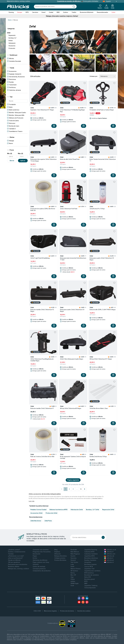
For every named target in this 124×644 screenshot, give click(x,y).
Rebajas (20, 12)
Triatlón (74, 12)
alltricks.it (109, 558)
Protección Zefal (51, 513)
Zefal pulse (48, 521)
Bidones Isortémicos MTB (59, 510)
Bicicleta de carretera (92, 575)
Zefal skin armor (36, 521)
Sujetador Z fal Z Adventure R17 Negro (42, 110)
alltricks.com (110, 554)
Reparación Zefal (108, 510)
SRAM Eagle (75, 583)
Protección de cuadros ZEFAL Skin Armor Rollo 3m (43, 210)
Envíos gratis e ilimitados (78, 1)
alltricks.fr (109, 552)
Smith (72, 566)
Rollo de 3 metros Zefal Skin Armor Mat (42, 457)
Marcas (16, 20)
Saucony (73, 558)
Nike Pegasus (75, 554)
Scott (72, 586)
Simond (73, 560)
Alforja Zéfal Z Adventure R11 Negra (101, 359)
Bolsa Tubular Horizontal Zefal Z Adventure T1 (103, 160)
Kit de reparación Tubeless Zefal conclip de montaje (73, 457)
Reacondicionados (102, 12)
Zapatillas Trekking (91, 586)
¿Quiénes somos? (14, 550)
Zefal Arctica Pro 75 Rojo (97, 209)
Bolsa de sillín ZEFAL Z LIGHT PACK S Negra (103, 310)
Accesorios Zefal (36, 513)
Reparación (12, 35)
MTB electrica (89, 573)
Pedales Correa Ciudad (38, 510)
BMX (58, 12)
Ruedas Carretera (90, 560)
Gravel (43, 12)
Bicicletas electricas (91, 558)
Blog (56, 550)
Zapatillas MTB (89, 556)
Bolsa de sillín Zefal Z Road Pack (70, 159)
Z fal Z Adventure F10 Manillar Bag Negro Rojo (72, 111)
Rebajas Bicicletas (61, 556)
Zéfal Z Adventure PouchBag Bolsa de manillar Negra (42, 360)
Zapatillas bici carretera (92, 571)
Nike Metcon (75, 552)
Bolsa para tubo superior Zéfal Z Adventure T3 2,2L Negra (44, 160)
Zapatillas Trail (89, 569)
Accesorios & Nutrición (87, 12)
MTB (27, 12)
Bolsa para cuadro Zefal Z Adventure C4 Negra (72, 310)
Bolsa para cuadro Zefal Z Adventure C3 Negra (102, 259)
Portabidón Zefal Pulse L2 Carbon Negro (102, 110)
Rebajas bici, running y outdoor (19, 569)
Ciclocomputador (90, 588)
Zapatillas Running (91, 550)
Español (109, 1)
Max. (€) (20, 154)
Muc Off (73, 575)
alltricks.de (109, 556)
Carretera (35, 12)
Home (10, 20)
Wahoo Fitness (76, 569)
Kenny (73, 573)
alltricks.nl (109, 562)
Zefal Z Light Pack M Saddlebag (40, 258)
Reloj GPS (88, 577)
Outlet (113, 12)
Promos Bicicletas (60, 560)
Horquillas (88, 562)
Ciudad (51, 12)
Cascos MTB (89, 566)
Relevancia (108, 76)
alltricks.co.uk (110, 550)
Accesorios (12, 46)
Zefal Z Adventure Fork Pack (69, 209)
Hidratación (12, 43)
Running (11, 12)
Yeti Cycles (74, 562)
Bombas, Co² (13, 38)
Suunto (73, 556)
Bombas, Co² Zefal (92, 510)
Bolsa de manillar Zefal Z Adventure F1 (42, 408)
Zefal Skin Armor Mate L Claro (99, 408)
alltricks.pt (109, 560)
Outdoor (66, 12)
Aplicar (23, 161)
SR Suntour (74, 571)
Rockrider (74, 550)
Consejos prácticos (39, 569)
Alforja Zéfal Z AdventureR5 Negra (71, 408)
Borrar (12, 161)
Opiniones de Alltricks (40, 560)
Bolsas (11, 41)
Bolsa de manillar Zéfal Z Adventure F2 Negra (42, 310)
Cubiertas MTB (89, 552)
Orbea (73, 579)
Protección (12, 48)
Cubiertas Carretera (91, 554)
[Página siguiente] (85, 489)
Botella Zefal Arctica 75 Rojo (98, 457)
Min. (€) (10, 154)
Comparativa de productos (42, 571)
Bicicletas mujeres (90, 564)
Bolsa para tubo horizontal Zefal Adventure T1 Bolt (73, 259)
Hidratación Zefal (77, 510)
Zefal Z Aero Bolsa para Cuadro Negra (72, 359)
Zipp (72, 577)
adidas (73, 581)
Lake (72, 564)
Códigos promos (60, 558)
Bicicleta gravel (90, 579)
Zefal (9, 33)
